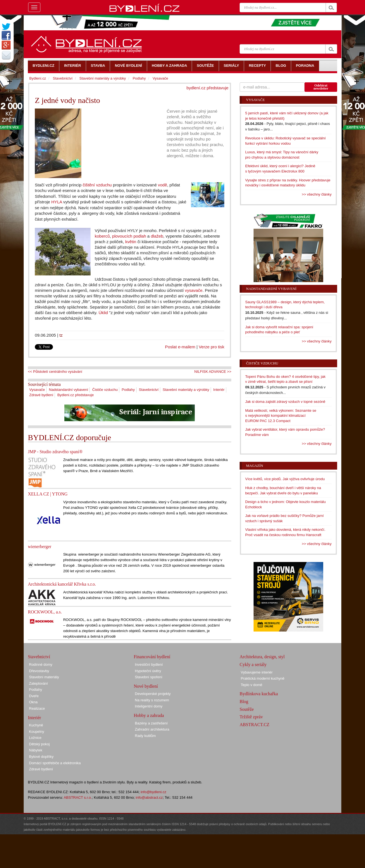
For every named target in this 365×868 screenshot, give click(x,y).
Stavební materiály (44, 677)
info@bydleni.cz (154, 792)
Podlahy (128, 390)
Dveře (34, 696)
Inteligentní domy (149, 706)
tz (61, 335)
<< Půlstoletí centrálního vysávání (55, 372)
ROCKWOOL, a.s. (45, 612)
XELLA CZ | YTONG (48, 494)
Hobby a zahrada (149, 715)
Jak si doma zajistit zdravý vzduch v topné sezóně (285, 402)
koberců (102, 236)
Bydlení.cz (38, 78)
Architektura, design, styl (262, 657)
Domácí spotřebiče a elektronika (55, 763)
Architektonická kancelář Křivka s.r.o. (62, 584)
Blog (244, 701)
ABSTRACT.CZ (255, 725)
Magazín (255, 466)
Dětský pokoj (39, 744)
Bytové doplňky (41, 757)
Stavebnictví (149, 390)
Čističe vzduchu (105, 390)
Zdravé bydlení (41, 395)
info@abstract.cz (149, 797)
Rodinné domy (41, 664)
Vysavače (37, 390)
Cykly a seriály (253, 664)
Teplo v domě (251, 685)
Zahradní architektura (152, 729)
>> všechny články (317, 194)
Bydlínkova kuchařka (259, 694)
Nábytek (36, 750)
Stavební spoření (149, 677)
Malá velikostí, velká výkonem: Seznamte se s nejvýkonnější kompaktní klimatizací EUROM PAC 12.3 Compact (281, 416)
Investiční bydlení (149, 664)
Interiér (219, 390)
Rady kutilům (145, 736)
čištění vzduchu (97, 185)
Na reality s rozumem (152, 700)
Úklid (103, 313)
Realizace (37, 708)
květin (131, 242)
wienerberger (40, 547)
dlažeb (157, 236)
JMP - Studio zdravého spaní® (55, 452)
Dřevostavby (39, 671)
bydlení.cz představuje (207, 88)
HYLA (57, 202)
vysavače (194, 290)
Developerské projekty (153, 694)
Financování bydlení (152, 657)
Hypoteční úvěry (148, 671)
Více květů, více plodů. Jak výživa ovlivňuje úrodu (285, 479)
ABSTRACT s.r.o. (78, 797)
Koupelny (36, 732)
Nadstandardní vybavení (69, 390)
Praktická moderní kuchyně (263, 678)
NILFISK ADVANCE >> (213, 372)
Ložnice (35, 738)
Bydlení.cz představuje (76, 395)
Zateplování (38, 683)
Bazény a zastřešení (151, 723)
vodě (163, 185)
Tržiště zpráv (251, 717)
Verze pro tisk (211, 347)
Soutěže (247, 709)
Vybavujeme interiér (257, 672)
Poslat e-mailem (180, 347)
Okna (33, 702)
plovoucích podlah (129, 236)
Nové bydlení (146, 686)
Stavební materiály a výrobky (186, 390)
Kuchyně (36, 725)
